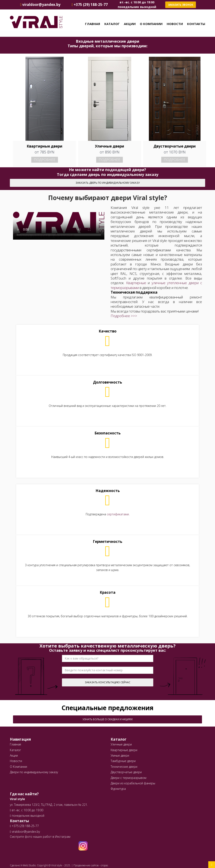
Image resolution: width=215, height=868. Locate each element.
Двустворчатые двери (126, 772)
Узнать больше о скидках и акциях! (108, 719)
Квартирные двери (124, 750)
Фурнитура (118, 789)
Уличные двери (121, 744)
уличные (159, 283)
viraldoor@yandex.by (25, 832)
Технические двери (124, 767)
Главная (93, 24)
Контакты (196, 24)
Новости (175, 24)
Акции (130, 24)
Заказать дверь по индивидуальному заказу (108, 183)
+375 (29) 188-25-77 (25, 826)
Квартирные (136, 283)
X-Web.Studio (28, 865)
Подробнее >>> (124, 316)
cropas (104, 865)
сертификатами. (118, 514)
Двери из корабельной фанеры (133, 783)
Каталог (112, 24)
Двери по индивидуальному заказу (34, 772)
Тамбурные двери (123, 761)
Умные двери (120, 755)
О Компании (151, 24)
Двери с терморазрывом (128, 778)
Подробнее (45, 160)
